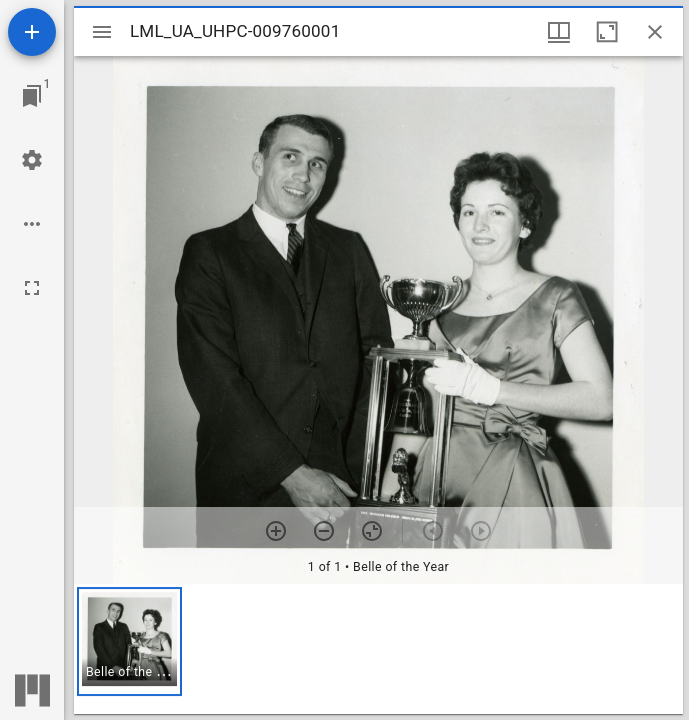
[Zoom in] (276, 531)
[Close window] (655, 32)
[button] (129, 641)
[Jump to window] (32, 96)
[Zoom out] (324, 531)
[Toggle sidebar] (102, 32)
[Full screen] (32, 288)
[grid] (378, 649)
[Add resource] (32, 32)
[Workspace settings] (32, 160)
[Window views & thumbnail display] (559, 32)
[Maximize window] (607, 32)
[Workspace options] (32, 224)
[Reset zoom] (372, 531)
